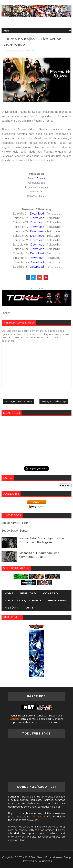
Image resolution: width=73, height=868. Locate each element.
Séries (33, 51)
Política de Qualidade (23, 601)
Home (9, 593)
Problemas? (58, 601)
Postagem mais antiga (54, 401)
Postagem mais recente (19, 401)
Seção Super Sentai (15, 531)
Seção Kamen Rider (15, 523)
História (12, 608)
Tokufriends (45, 861)
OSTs (30, 608)
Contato (51, 593)
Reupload (28, 593)
